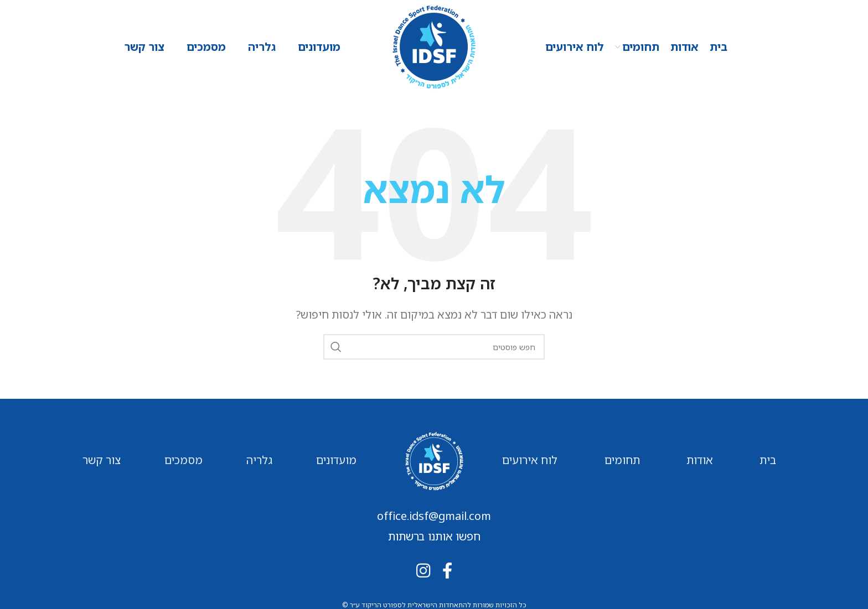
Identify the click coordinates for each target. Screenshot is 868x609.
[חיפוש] (434, 347)
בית (768, 460)
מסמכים (184, 460)
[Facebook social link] (447, 571)
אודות (700, 460)
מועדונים (336, 460)
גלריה (259, 460)
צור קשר (102, 460)
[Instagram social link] (423, 571)
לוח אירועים (530, 460)
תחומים (622, 460)
